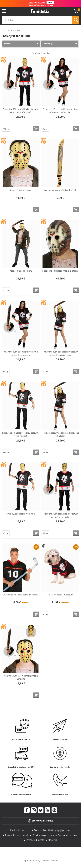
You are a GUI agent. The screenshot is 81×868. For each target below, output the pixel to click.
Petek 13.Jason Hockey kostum (21, 514)
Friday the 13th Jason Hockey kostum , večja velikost (21, 434)
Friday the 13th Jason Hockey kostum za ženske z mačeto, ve (60, 111)
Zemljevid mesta (35, 840)
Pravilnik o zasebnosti (17, 835)
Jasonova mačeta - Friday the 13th (60, 190)
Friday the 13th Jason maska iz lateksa (60, 271)
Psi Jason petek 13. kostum (60, 595)
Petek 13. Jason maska (21, 190)
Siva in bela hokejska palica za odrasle (21, 595)
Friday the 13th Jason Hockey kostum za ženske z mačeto (21, 353)
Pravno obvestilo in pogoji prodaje (52, 830)
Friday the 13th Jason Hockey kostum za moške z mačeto (60, 515)
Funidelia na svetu (20, 830)
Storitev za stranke (40, 821)
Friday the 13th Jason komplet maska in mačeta (21, 677)
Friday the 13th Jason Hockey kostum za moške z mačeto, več (21, 111)
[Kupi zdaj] (36, 129)
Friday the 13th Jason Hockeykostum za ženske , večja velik (60, 353)
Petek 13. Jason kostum (21, 271)
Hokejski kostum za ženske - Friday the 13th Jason (60, 434)
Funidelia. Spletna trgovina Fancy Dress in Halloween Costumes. (40, 11)
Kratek (7, 44)
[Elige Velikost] (6, 129)
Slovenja (52, 840)
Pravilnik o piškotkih (43, 835)
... (2, 30)
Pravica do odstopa (68, 835)
